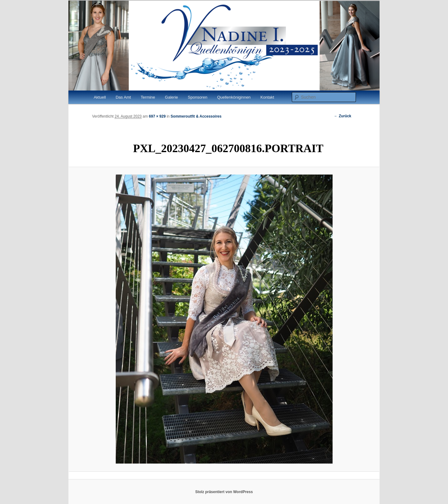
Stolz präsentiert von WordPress (224, 492)
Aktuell (100, 97)
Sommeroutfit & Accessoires (196, 116)
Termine (148, 97)
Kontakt (267, 97)
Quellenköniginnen (234, 97)
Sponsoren (198, 97)
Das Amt (123, 97)
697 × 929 (157, 116)
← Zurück (343, 116)
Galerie (171, 97)
